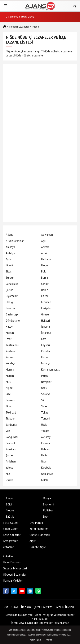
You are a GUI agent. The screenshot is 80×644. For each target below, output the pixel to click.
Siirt (44, 400)
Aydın (9, 259)
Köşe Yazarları (12, 535)
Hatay (9, 327)
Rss (6, 607)
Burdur (10, 278)
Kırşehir (46, 351)
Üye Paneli (36, 523)
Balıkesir (46, 259)
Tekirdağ (11, 412)
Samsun (10, 400)
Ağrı (44, 241)
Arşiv (33, 541)
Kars (44, 339)
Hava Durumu (12, 562)
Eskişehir (46, 308)
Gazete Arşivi (38, 547)
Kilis (8, 474)
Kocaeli (10, 357)
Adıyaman (47, 235)
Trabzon (11, 418)
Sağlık (10, 516)
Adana (9, 235)
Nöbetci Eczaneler (15, 574)
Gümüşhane (13, 321)
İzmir (9, 339)
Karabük (46, 468)
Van (8, 431)
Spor (46, 516)
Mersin (10, 333)
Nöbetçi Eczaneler (19, 27)
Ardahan (11, 461)
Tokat (45, 412)
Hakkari (45, 321)
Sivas (44, 406)
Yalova (10, 468)
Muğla (45, 376)
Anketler (8, 556)
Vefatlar (8, 547)
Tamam (48, 640)
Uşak (44, 425)
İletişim (26, 607)
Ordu (44, 388)
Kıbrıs (45, 480)
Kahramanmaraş (50, 370)
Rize (8, 394)
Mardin (10, 376)
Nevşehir (46, 382)
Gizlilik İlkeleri (65, 607)
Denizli (45, 290)
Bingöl (45, 265)
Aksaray (46, 437)
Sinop (9, 406)
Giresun (46, 314)
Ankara (45, 247)
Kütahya (11, 363)
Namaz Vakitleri (13, 580)
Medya (10, 510)
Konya (45, 357)
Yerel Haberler (39, 529)
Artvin (45, 253)
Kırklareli (11, 351)
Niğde (9, 388)
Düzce (9, 480)
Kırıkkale (11, 449)
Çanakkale (12, 284)
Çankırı (45, 284)
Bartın (45, 455)
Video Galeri (11, 529)
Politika (48, 510)
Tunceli (46, 418)
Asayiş (10, 498)
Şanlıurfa (11, 425)
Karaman (46, 443)
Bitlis (9, 271)
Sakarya (46, 394)
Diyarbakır (12, 296)
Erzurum (11, 308)
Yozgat (45, 431)
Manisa (10, 370)
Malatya (46, 363)
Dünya (47, 498)
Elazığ (9, 302)
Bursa (44, 278)
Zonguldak (12, 437)
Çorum (9, 290)
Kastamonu (12, 345)
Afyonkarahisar (15, 241)
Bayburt (10, 443)
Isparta (45, 327)
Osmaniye (47, 474)
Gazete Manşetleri (15, 568)
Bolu (44, 271)
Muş (8, 382)
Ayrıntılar (35, 640)
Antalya (10, 253)
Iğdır (44, 461)
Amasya (10, 247)
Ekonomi (48, 504)
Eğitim (10, 504)
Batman (46, 449)
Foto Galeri (10, 523)
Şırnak (9, 455)
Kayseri (45, 345)
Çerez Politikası (43, 607)
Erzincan (46, 302)
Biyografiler (10, 541)
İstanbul (46, 333)
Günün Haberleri (40, 535)
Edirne (45, 296)
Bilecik (10, 265)
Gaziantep (12, 314)
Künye (15, 607)
